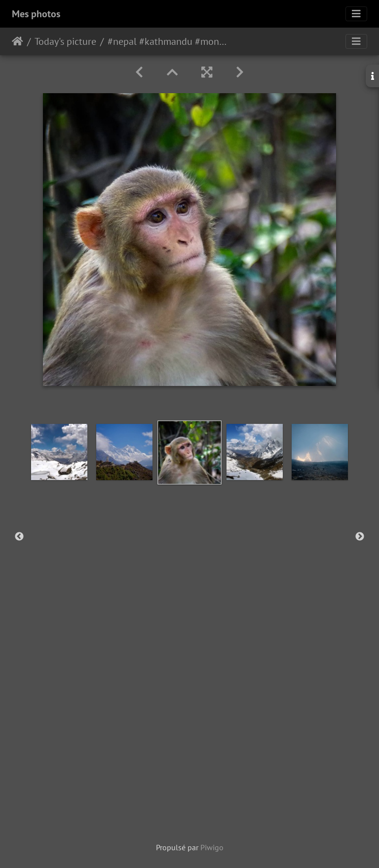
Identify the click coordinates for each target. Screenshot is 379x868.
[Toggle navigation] (356, 14)
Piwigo (212, 847)
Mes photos (36, 14)
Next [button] (360, 537)
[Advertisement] (189, 750)
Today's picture (65, 41)
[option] (59, 452)
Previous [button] (19, 537)
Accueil (18, 41)
